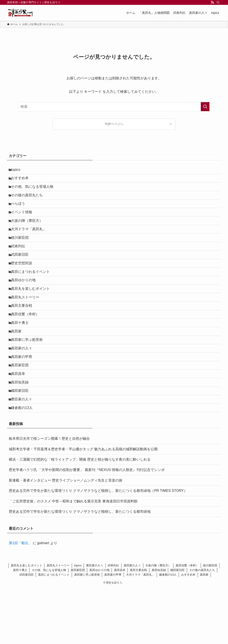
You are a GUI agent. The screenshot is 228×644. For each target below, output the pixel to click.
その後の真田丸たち (29, 202)
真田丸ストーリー (27, 327)
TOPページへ (114, 124)
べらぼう (20, 212)
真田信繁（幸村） (27, 348)
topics (18, 171)
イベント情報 (24, 223)
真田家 (18, 369)
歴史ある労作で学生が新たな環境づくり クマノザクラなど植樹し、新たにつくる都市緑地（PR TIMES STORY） (98, 546)
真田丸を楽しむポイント (33, 317)
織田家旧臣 (22, 441)
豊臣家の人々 (24, 452)
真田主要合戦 (24, 337)
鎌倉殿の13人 (24, 462)
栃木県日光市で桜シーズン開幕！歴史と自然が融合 (49, 494)
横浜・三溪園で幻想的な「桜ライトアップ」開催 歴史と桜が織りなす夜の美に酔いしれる (80, 515)
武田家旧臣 (22, 275)
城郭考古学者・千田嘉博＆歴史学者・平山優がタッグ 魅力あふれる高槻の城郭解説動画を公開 (83, 504)
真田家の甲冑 (24, 400)
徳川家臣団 (22, 254)
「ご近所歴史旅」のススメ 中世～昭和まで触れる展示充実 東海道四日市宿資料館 (73, 557)
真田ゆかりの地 (26, 306)
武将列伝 (20, 264)
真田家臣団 (22, 410)
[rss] (212, 2)
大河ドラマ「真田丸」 (31, 244)
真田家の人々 (24, 389)
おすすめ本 (22, 181)
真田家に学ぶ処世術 (29, 379)
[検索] (218, 2)
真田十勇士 (22, 358)
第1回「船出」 (20, 599)
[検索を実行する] (205, 107)
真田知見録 (22, 431)
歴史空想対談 (24, 285)
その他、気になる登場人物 (34, 191)
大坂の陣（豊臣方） (29, 233)
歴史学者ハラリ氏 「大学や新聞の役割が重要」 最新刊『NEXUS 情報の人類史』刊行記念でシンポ (87, 525)
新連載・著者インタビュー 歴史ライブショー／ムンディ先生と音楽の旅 (66, 536)
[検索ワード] (114, 107)
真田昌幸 (20, 421)
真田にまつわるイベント (33, 296)
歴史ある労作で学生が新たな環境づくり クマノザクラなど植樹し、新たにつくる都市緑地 (80, 567)
